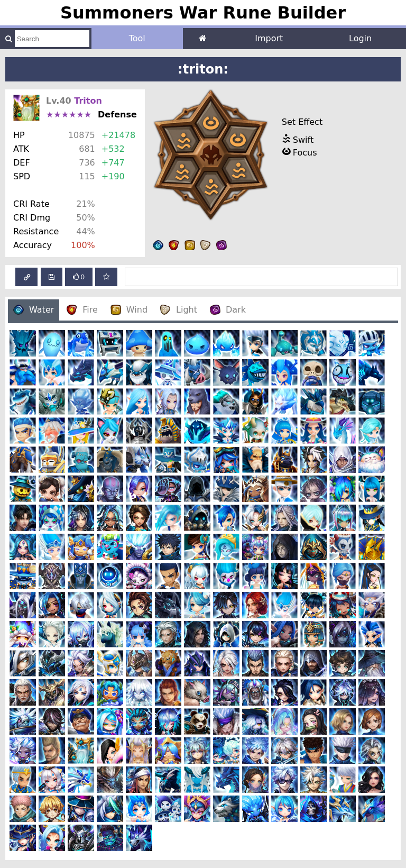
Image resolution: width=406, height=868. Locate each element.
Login (360, 38)
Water (34, 310)
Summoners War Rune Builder (203, 13)
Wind (129, 310)
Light (179, 310)
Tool (137, 38)
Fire (82, 310)
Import (269, 38)
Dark (228, 310)
